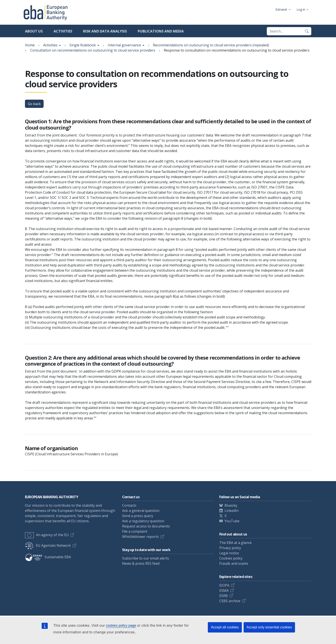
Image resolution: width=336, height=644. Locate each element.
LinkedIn (232, 511)
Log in (301, 9)
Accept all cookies (225, 627)
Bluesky (231, 505)
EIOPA (224, 585)
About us (34, 31)
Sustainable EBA (48, 557)
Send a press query (138, 516)
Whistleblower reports (140, 537)
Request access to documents (146, 526)
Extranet (281, 9)
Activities (63, 31)
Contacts (129, 505)
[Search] (307, 31)
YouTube (232, 521)
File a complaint (135, 531)
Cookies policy (231, 558)
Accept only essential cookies (269, 627)
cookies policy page (121, 625)
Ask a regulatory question (143, 521)
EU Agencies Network (48, 545)
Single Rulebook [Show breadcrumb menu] (83, 45)
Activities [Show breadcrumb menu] (50, 45)
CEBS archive (230, 601)
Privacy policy (230, 548)
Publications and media (161, 31)
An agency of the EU (47, 535)
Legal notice (229, 553)
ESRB (224, 596)
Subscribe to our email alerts (146, 558)
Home (30, 45)
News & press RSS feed (141, 563)
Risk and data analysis (105, 31)
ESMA (224, 590)
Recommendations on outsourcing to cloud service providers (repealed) (211, 45)
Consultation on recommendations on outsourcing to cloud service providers (93, 50)
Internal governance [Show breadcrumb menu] (124, 45)
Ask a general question (141, 511)
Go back (34, 104)
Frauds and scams (234, 563)
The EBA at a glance (235, 543)
